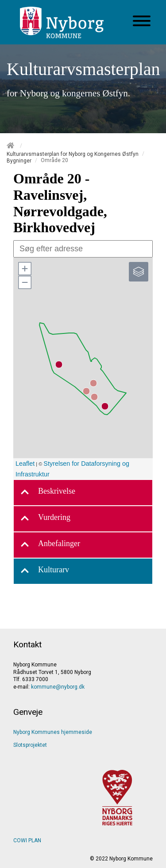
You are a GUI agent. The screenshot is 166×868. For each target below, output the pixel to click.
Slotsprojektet (30, 745)
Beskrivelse (48, 493)
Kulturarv (45, 571)
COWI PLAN (27, 840)
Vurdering (45, 519)
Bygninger (19, 161)
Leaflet (25, 464)
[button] (24, 269)
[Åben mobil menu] (142, 22)
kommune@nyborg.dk (58, 687)
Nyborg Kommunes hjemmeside (53, 732)
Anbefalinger (50, 545)
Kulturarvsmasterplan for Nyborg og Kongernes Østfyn (73, 154)
